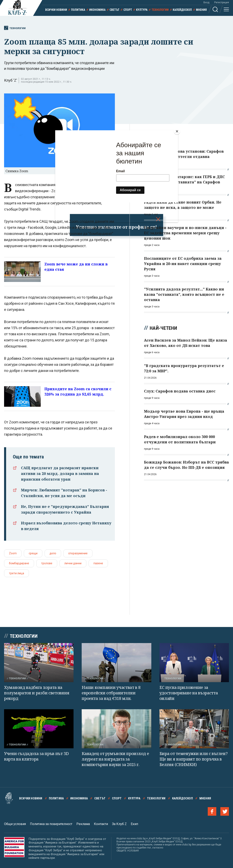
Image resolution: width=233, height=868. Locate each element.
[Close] (177, 131)
